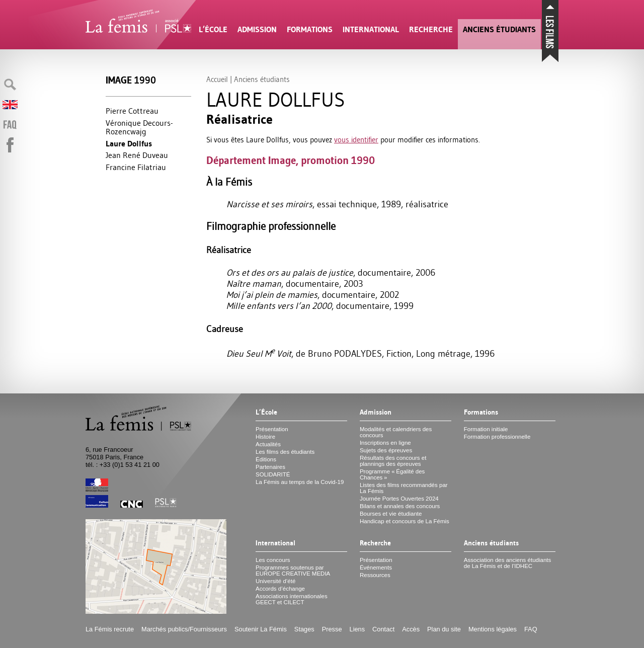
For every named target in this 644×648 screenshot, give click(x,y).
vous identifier (356, 140)
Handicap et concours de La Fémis (405, 521)
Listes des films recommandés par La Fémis (404, 488)
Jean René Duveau (137, 155)
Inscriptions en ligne (385, 443)
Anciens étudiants (499, 29)
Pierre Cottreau (132, 111)
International (371, 29)
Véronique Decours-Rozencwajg (139, 127)
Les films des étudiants (285, 452)
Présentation (272, 429)
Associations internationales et (292, 599)
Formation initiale (486, 429)
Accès (411, 629)
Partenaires (270, 467)
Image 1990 (131, 80)
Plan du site (444, 629)
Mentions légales (493, 629)
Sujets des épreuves (386, 450)
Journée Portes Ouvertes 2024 (399, 499)
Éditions (266, 459)
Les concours (273, 560)
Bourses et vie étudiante (391, 514)
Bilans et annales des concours (400, 506)
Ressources (375, 575)
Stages (304, 629)
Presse (332, 629)
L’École (213, 29)
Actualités (268, 444)
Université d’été (275, 581)
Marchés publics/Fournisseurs (184, 629)
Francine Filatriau (136, 167)
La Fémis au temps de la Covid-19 (300, 482)
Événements (376, 568)
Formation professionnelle (497, 437)
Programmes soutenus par (293, 571)
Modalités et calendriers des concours (396, 432)
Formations (310, 29)
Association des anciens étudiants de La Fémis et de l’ (507, 563)
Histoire (265, 437)
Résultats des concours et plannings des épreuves (393, 461)
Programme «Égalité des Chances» (392, 474)
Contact (383, 629)
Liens (357, 629)
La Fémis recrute (110, 629)
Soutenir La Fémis (261, 629)
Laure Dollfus (129, 144)
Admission (257, 29)
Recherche (431, 29)
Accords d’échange (280, 589)
